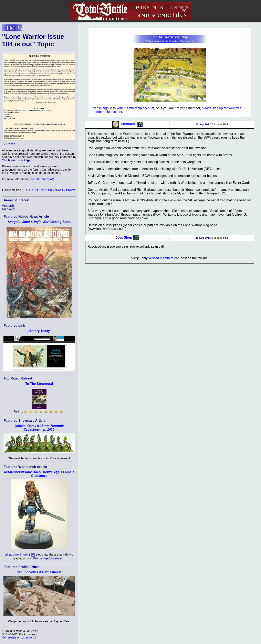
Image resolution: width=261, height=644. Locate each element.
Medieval (9, 209)
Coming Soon (39, 222)
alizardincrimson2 (18, 555)
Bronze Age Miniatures (48, 558)
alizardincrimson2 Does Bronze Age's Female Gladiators (39, 474)
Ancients (8, 206)
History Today (39, 331)
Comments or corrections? (19, 637)
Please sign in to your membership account (123, 108)
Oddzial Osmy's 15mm (39, 428)
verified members (161, 258)
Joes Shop (124, 237)
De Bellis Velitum (49, 190)
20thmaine (128, 124)
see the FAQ (43, 179)
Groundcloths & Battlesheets (39, 572)
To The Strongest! (39, 384)
